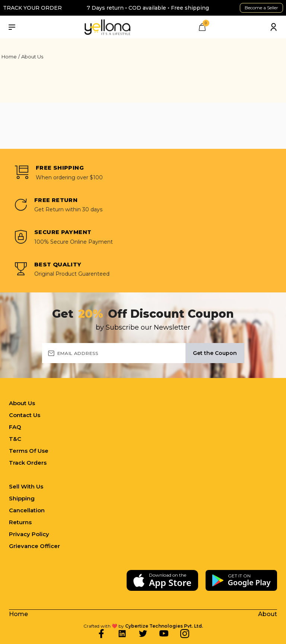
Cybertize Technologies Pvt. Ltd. (164, 626)
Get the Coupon (215, 353)
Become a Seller (261, 8)
